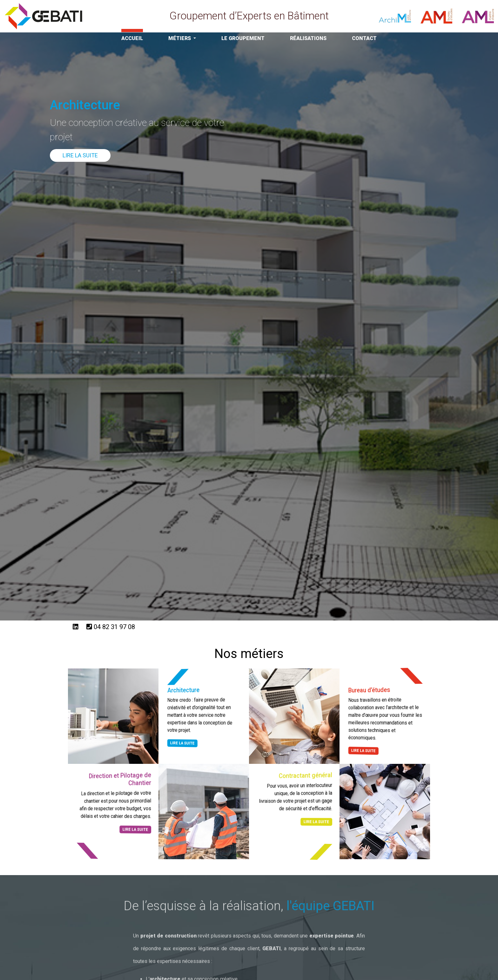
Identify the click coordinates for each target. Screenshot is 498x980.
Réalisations (308, 38)
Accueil (132, 38)
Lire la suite (80, 155)
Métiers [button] (180, 38)
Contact (364, 38)
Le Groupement (243, 38)
